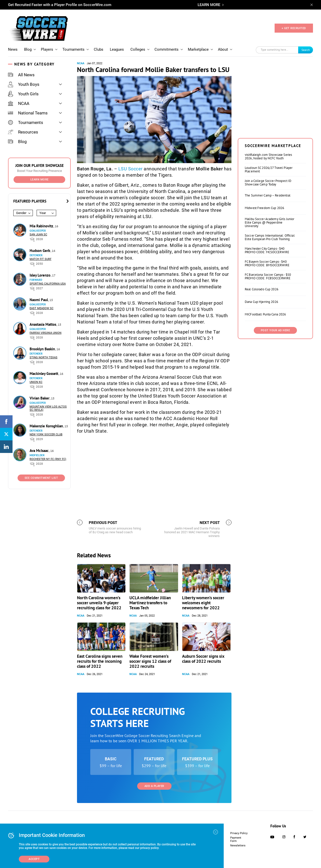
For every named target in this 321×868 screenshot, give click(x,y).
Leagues (117, 49)
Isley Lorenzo (41, 275)
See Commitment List (41, 478)
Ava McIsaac (40, 451)
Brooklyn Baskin (43, 349)
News (13, 49)
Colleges (138, 49)
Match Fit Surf (41, 259)
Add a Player (154, 786)
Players (47, 49)
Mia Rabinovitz (42, 226)
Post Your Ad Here (275, 330)
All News (21, 75)
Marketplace (198, 49)
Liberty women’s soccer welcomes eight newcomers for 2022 (203, 603)
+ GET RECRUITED (294, 28)
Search (306, 50)
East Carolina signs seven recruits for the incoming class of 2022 (100, 661)
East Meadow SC (42, 308)
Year (43, 213)
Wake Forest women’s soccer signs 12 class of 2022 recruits (150, 661)
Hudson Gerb (40, 251)
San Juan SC (38, 235)
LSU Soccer (131, 169)
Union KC (36, 382)
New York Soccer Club (46, 435)
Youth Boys (24, 84)
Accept (34, 859)
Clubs (99, 49)
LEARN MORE (209, 5)
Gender (21, 213)
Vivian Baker (40, 398)
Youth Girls (23, 94)
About (223, 49)
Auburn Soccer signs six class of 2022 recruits (203, 659)
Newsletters (238, 846)
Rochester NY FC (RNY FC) (48, 459)
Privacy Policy (239, 833)
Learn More (39, 180)
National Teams (28, 113)
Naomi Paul (39, 300)
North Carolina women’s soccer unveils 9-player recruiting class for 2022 (99, 603)
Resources (23, 132)
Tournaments (73, 49)
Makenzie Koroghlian (47, 426)
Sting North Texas (44, 357)
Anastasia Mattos (43, 324)
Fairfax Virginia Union (46, 333)
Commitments (167, 49)
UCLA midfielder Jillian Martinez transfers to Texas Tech (150, 603)
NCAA (19, 103)
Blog (28, 49)
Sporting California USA (48, 284)
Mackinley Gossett (44, 374)
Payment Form (236, 839)
